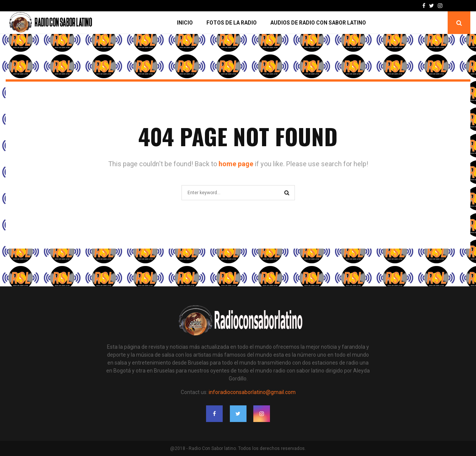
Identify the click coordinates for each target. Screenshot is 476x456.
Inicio (185, 23)
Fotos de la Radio (232, 23)
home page (236, 164)
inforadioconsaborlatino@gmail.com (252, 392)
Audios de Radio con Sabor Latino (318, 23)
